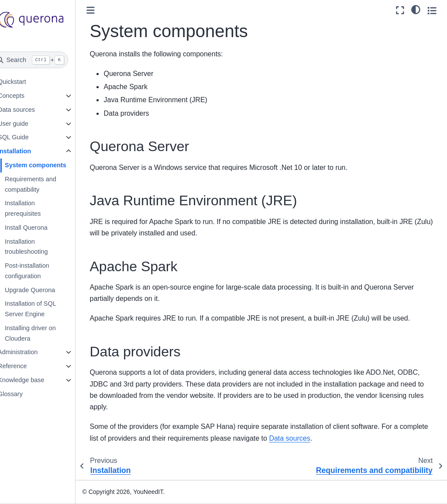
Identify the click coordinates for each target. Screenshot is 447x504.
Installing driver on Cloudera (44, 333)
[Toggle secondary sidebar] (432, 10)
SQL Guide (27, 137)
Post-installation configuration (41, 271)
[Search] (45, 60)
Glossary (24, 394)
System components (49, 165)
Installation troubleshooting (40, 247)
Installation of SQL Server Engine (44, 309)
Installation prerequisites (36, 208)
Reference (26, 366)
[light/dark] (416, 9)
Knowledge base (34, 380)
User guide (27, 124)
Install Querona (40, 228)
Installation (28, 151)
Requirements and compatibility (44, 184)
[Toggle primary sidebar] (105, 10)
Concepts (25, 96)
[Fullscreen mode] (400, 10)
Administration (31, 352)
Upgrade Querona (43, 290)
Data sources (30, 110)
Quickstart (26, 82)
